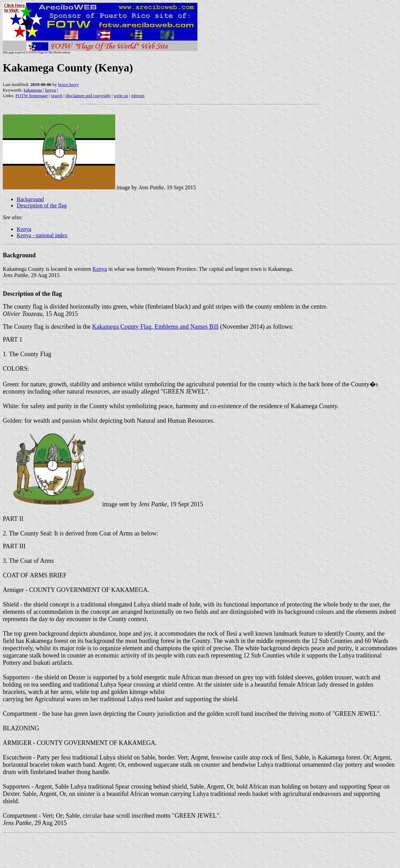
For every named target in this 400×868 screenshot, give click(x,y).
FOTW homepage (31, 96)
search (57, 96)
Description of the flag (42, 205)
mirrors (138, 96)
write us (121, 96)
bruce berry (69, 84)
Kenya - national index (42, 235)
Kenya (24, 229)
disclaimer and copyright (88, 96)
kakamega (33, 90)
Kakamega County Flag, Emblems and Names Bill (155, 327)
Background (30, 199)
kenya (50, 90)
